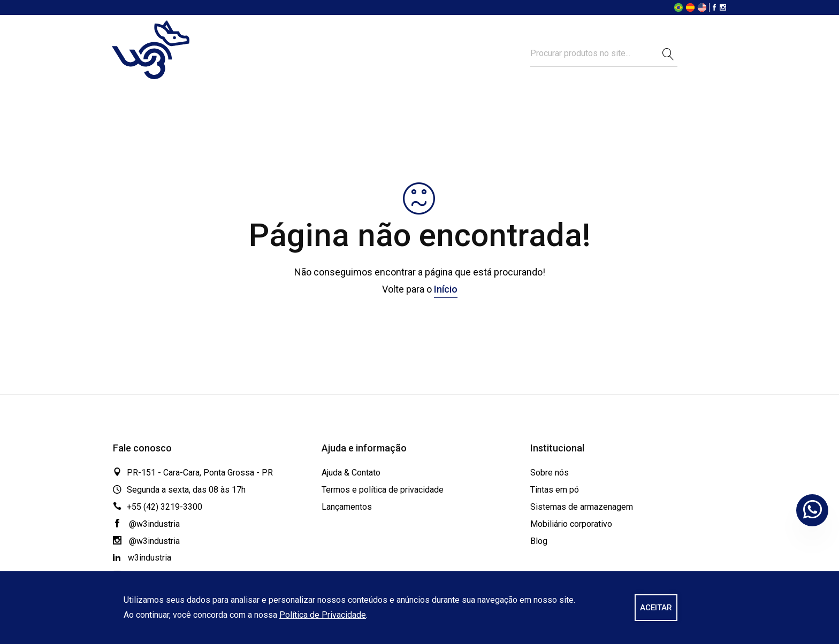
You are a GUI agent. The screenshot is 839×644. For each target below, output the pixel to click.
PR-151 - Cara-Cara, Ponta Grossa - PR (200, 473)
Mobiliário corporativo (571, 524)
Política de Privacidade (323, 615)
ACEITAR (656, 608)
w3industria (142, 558)
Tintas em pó (555, 490)
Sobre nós (550, 473)
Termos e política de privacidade (383, 490)
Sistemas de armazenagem (582, 507)
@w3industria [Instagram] (146, 541)
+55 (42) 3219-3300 (165, 507)
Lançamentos (347, 507)
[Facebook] (714, 8)
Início (446, 289)
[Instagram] (723, 8)
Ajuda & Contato (351, 473)
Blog (539, 541)
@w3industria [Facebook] (146, 524)
